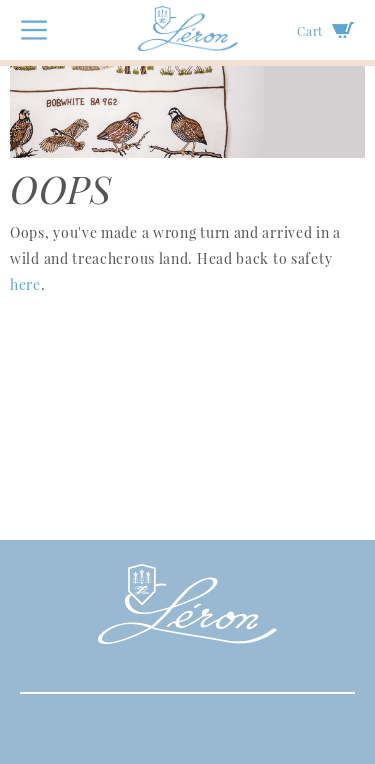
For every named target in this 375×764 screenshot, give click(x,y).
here (25, 284)
